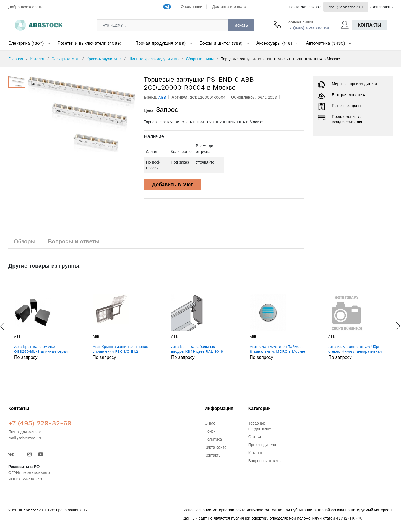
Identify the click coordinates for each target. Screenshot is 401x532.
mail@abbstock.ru (346, 7)
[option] (82, 114)
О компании (192, 7)
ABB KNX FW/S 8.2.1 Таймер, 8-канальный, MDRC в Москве (278, 349)
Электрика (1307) (26, 43)
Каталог (37, 59)
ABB (17, 336)
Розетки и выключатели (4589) (89, 43)
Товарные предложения (260, 426)
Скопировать (381, 7)
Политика (213, 439)
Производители (262, 445)
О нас (210, 423)
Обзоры (25, 241)
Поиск (210, 431)
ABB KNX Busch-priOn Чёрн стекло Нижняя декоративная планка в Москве (355, 349)
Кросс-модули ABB (104, 59)
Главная (16, 59)
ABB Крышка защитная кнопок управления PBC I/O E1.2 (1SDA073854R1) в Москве (120, 349)
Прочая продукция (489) (160, 43)
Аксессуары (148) (274, 43)
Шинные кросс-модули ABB (153, 59)
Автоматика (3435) (326, 43)
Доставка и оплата (229, 7)
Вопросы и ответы (74, 241)
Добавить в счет (173, 184)
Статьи (255, 437)
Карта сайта (216, 447)
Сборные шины (200, 59)
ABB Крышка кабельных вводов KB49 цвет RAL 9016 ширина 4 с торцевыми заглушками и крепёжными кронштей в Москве (197, 349)
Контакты (369, 25)
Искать (241, 25)
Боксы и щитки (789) (221, 43)
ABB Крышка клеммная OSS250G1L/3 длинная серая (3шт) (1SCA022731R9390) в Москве (41, 349)
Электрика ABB (65, 59)
